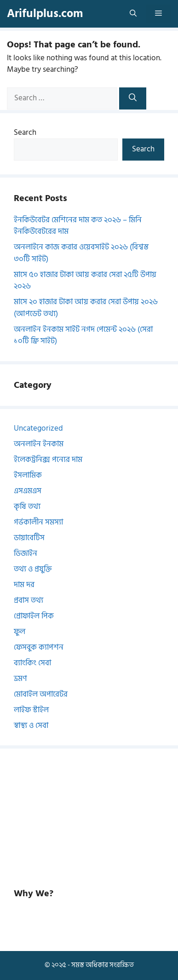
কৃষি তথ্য (27, 507)
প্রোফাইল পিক (34, 616)
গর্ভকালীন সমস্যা (38, 522)
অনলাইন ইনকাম (39, 444)
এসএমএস (28, 491)
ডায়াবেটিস (29, 538)
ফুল (20, 632)
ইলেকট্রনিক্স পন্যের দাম (48, 460)
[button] (133, 14)
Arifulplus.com (45, 14)
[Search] (133, 98)
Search (25, 133)
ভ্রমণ (20, 679)
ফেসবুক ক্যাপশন (39, 647)
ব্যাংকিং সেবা (32, 663)
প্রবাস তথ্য (29, 600)
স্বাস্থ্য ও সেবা (31, 726)
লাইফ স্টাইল (31, 710)
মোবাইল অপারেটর (41, 694)
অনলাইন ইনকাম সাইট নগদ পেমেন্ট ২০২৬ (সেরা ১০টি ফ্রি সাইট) (83, 335)
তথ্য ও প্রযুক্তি (33, 569)
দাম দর (24, 585)
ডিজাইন (26, 553)
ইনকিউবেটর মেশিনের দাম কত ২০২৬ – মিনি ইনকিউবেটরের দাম (78, 226)
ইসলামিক (28, 475)
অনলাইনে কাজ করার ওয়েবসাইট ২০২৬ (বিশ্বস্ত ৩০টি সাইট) (81, 253)
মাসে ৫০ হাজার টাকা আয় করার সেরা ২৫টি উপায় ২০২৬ (85, 281)
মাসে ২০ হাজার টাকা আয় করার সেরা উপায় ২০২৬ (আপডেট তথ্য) (86, 308)
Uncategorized (38, 428)
